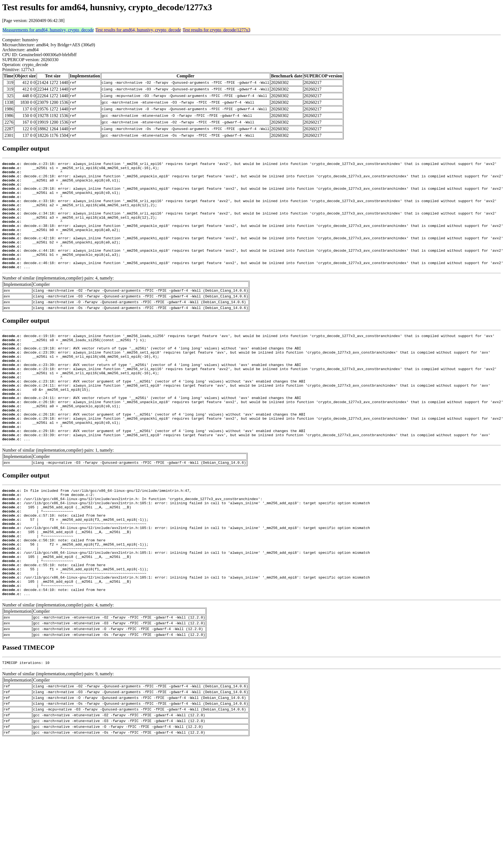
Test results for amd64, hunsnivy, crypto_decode (138, 30)
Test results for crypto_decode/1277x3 (216, 30)
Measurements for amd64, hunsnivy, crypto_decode (48, 30)
